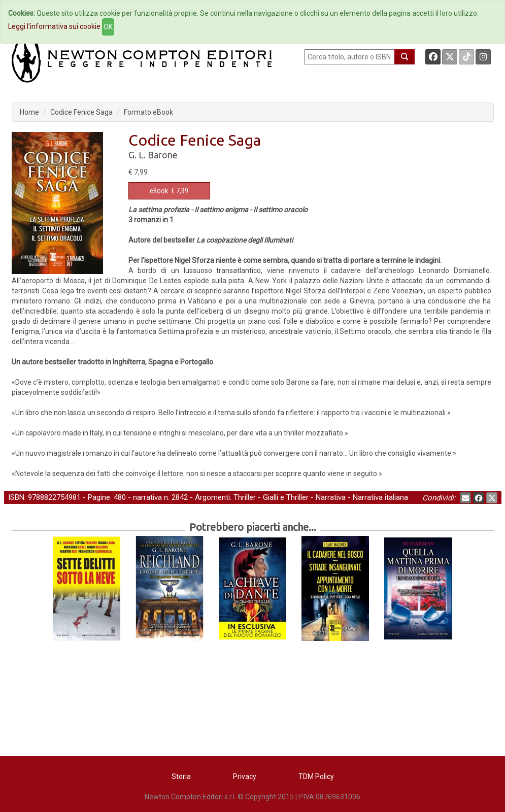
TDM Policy (316, 776)
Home (29, 112)
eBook (159, 191)
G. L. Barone (153, 155)
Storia (181, 776)
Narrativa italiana (380, 497)
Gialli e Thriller (286, 497)
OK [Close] (108, 27)
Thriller (245, 497)
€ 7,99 (169, 191)
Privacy (245, 776)
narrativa (147, 497)
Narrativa (331, 497)
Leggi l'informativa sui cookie (54, 26)
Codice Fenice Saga (81, 112)
